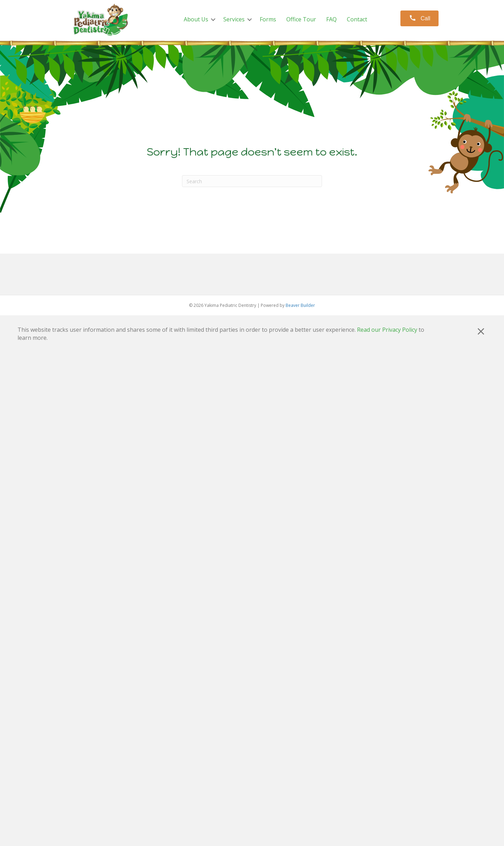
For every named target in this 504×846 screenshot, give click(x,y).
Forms (268, 19)
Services (234, 19)
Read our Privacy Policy (387, 330)
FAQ (331, 19)
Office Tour (301, 19)
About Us (196, 19)
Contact (357, 19)
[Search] (252, 181)
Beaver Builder (300, 305)
